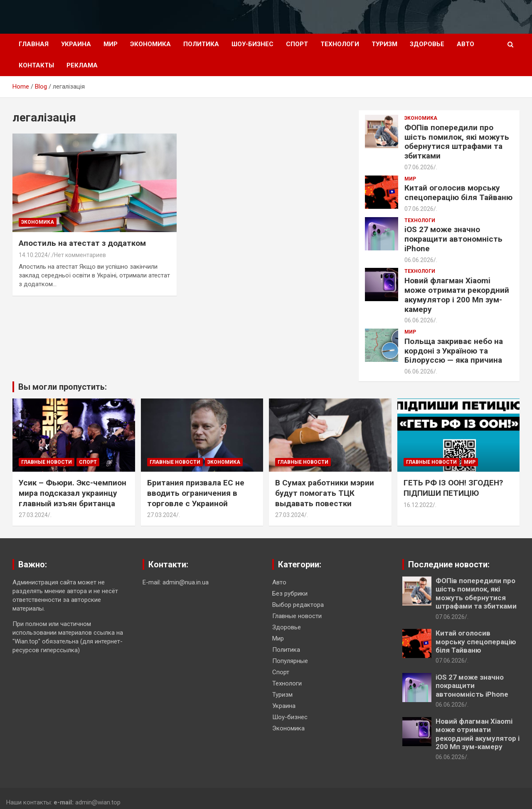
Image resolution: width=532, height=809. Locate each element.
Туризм (384, 44)
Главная (34, 44)
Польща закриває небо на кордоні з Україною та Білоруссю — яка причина (454, 351)
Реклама (82, 65)
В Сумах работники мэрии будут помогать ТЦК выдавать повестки (325, 493)
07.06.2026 (419, 167)
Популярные (290, 661)
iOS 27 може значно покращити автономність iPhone (453, 239)
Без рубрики (290, 594)
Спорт (297, 44)
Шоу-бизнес (252, 44)
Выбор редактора (298, 605)
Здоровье (427, 44)
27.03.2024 (33, 515)
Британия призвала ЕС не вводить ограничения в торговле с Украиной (196, 493)
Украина (76, 44)
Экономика (150, 44)
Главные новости (47, 462)
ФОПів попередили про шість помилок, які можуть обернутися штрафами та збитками (457, 142)
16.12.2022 (418, 505)
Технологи (340, 44)
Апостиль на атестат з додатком (82, 243)
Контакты (36, 65)
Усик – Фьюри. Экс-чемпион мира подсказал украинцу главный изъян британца (73, 493)
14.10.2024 (33, 255)
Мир (111, 44)
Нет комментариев (80, 255)
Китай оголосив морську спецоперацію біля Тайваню (458, 193)
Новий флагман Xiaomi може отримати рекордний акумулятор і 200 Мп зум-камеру (457, 295)
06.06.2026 (419, 260)
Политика (201, 44)
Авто (465, 44)
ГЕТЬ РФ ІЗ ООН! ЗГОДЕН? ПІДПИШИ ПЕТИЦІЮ (453, 488)
